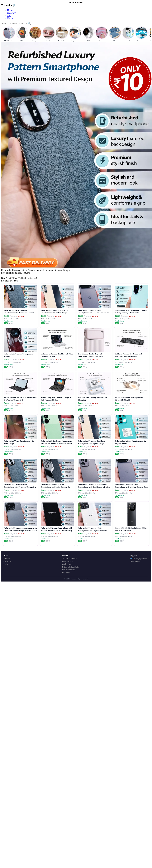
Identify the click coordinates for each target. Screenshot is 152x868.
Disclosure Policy (69, 570)
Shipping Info (135, 561)
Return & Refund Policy (71, 567)
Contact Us (8, 561)
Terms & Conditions (70, 559)
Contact (11, 18)
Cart (9, 16)
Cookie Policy (67, 564)
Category (11, 13)
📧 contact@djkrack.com (139, 559)
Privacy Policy (67, 561)
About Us (7, 559)
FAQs (6, 564)
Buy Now (6, 275)
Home (10, 10)
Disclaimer (66, 573)
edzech (7, 5)
